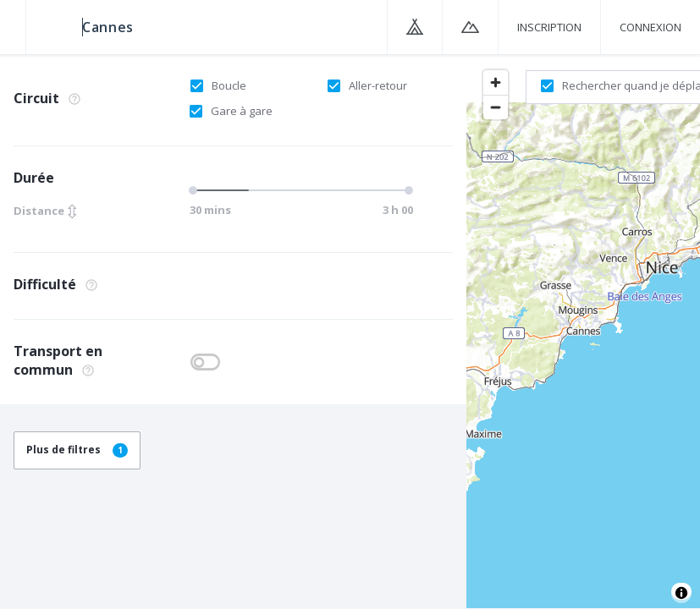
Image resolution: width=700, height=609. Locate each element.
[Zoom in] (496, 82)
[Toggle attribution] (681, 593)
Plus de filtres (77, 450)
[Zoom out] (496, 107)
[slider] (196, 190)
